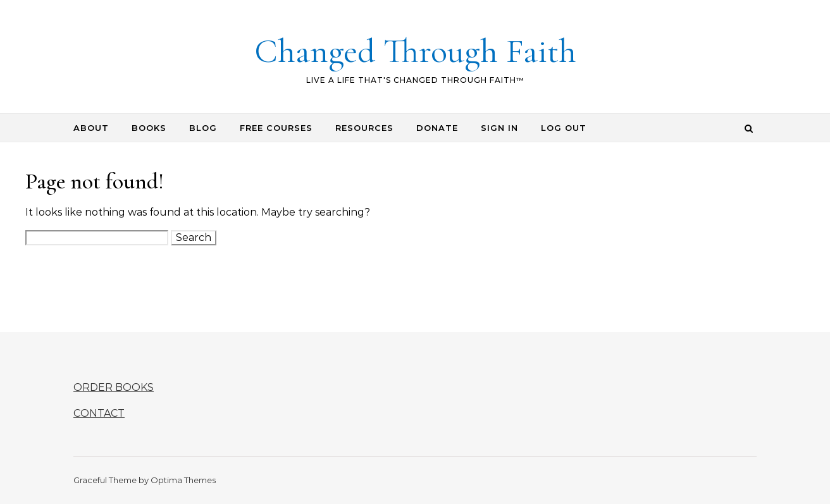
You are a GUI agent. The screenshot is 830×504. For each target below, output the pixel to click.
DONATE (437, 128)
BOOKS (149, 128)
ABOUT (91, 128)
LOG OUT (564, 128)
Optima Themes (183, 480)
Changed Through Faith (415, 51)
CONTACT (99, 413)
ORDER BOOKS (114, 387)
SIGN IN (499, 128)
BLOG (203, 128)
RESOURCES (364, 128)
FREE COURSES (276, 128)
